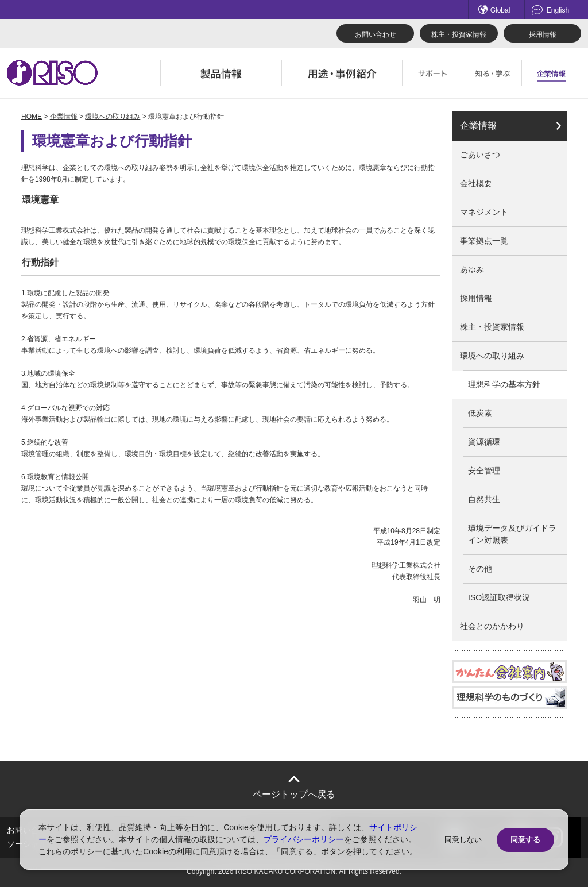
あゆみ (472, 269)
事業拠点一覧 (484, 241)
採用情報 (543, 34)
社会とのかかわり (492, 626)
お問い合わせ (376, 34)
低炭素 (480, 413)
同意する (525, 840)
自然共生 (484, 499)
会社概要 (476, 183)
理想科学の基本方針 (504, 384)
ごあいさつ (480, 155)
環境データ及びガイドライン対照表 (512, 534)
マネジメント (484, 212)
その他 (480, 569)
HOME (32, 117)
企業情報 (64, 117)
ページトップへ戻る (294, 794)
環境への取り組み (113, 117)
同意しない (463, 840)
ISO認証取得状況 (499, 597)
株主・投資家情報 (459, 34)
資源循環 (484, 442)
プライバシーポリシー (304, 839)
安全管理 (484, 471)
